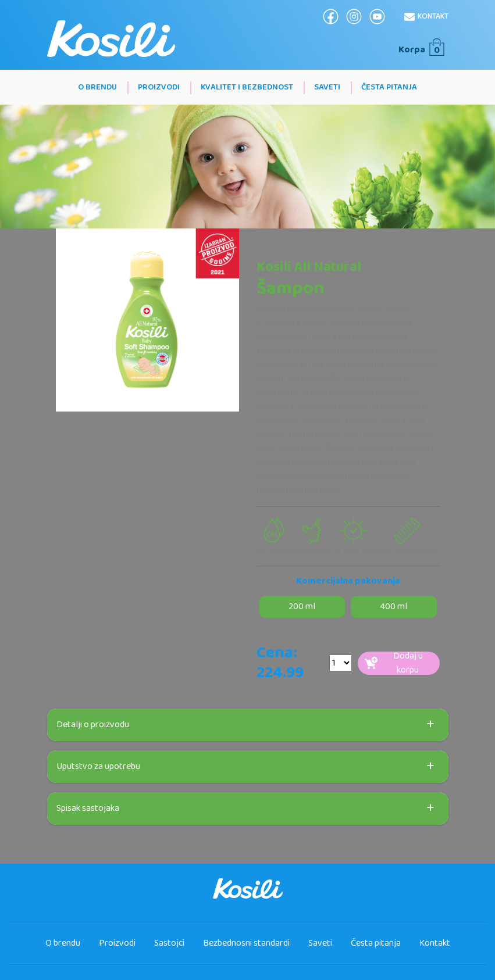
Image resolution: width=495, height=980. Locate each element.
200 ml (302, 607)
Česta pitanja (389, 87)
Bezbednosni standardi (246, 943)
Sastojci (169, 943)
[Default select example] (341, 663)
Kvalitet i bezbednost (247, 87)
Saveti (327, 87)
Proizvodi (159, 87)
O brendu (97, 87)
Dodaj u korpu (394, 663)
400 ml (393, 607)
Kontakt (426, 16)
